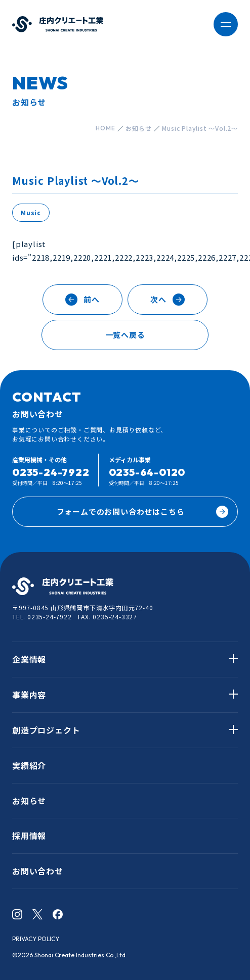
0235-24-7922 (51, 472)
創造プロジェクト (46, 730)
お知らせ (29, 801)
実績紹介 (29, 765)
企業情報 (29, 659)
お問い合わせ (38, 871)
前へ (82, 300)
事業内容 (29, 695)
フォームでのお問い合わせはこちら (142, 512)
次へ (168, 300)
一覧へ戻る (125, 335)
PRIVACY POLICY (36, 939)
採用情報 (29, 836)
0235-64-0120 (147, 472)
